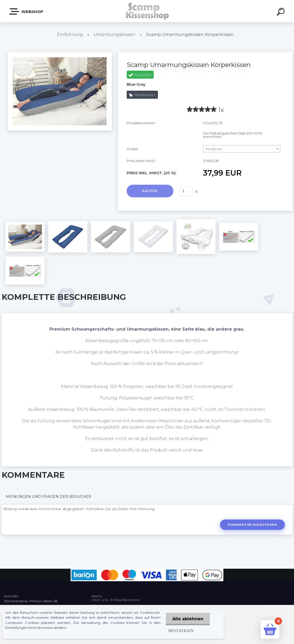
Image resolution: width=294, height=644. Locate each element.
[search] (281, 13)
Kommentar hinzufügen (252, 525)
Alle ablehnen (188, 619)
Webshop (27, 11)
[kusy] (186, 191)
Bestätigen (181, 631)
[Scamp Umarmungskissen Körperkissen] (60, 54)
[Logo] (147, 11)
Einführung (70, 35)
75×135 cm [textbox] (214, 149)
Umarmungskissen (114, 35)
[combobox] (242, 149)
